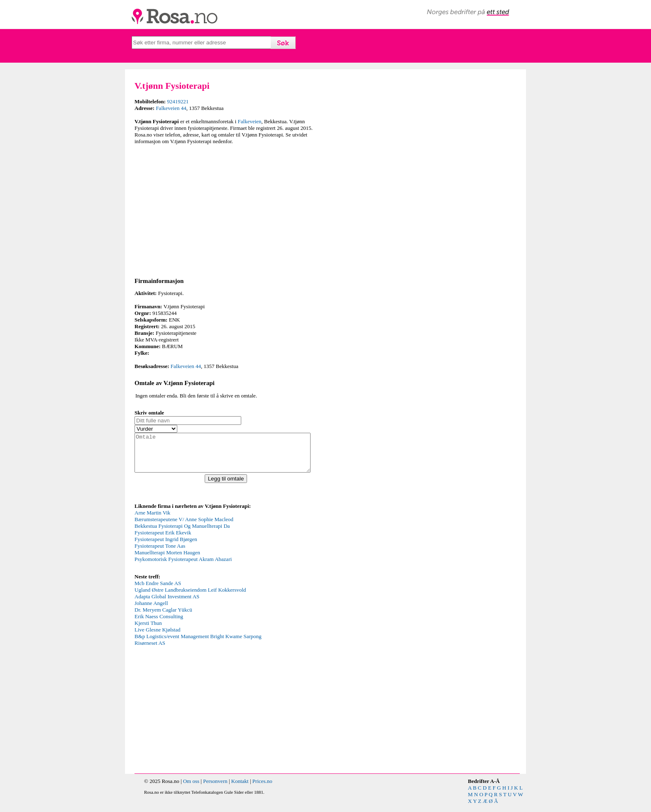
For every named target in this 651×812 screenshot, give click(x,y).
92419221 (178, 101)
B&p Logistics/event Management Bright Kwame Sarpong (198, 644)
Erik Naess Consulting (159, 624)
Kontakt (240, 789)
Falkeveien (250, 121)
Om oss (191, 789)
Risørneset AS (150, 650)
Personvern (215, 789)
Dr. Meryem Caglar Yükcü (163, 617)
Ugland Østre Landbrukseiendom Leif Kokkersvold (190, 597)
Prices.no (262, 789)
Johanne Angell (151, 611)
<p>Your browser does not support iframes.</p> (197, 548)
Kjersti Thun (148, 630)
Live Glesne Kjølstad (157, 637)
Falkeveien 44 (171, 108)
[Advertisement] (228, 210)
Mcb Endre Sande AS (158, 591)
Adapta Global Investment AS (167, 604)
